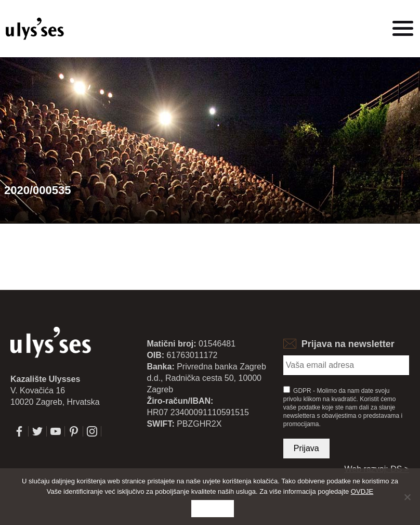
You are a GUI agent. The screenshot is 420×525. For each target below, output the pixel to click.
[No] (407, 497)
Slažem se (213, 509)
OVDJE (362, 491)
